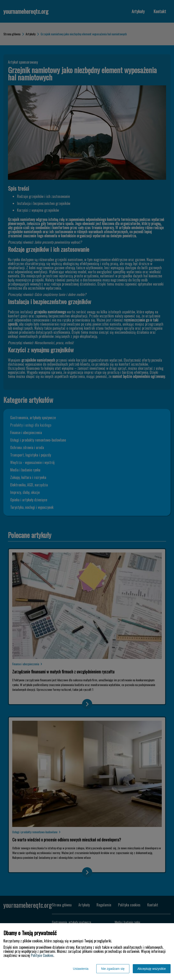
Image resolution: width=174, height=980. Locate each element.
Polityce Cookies (42, 955)
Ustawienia (81, 969)
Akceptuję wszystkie (152, 969)
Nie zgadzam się (113, 969)
